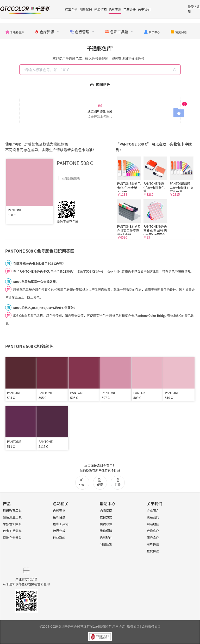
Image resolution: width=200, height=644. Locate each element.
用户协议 (153, 544)
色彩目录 (59, 517)
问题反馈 (106, 544)
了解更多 (129, 9)
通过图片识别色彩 (100, 111)
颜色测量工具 (12, 517)
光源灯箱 (100, 9)
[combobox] (101, 70)
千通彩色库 (100, 48)
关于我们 (144, 9)
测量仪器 (86, 9)
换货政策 (106, 524)
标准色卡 (71, 9)
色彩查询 (115, 9)
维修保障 (106, 531)
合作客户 (153, 531)
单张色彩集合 (12, 524)
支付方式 (106, 517)
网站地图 (153, 524)
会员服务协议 (151, 626)
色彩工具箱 (61, 524)
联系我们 (153, 517)
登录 (191, 7)
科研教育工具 (12, 510)
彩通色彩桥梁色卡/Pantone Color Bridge (138, 315)
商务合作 (153, 537)
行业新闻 (59, 537)
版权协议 (153, 551)
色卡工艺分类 (12, 531)
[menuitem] (15, 31)
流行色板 (59, 531)
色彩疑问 (106, 537)
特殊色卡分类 (12, 537)
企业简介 (153, 510)
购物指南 (106, 510)
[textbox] (101, 70)
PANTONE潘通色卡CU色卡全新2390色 (46, 271)
